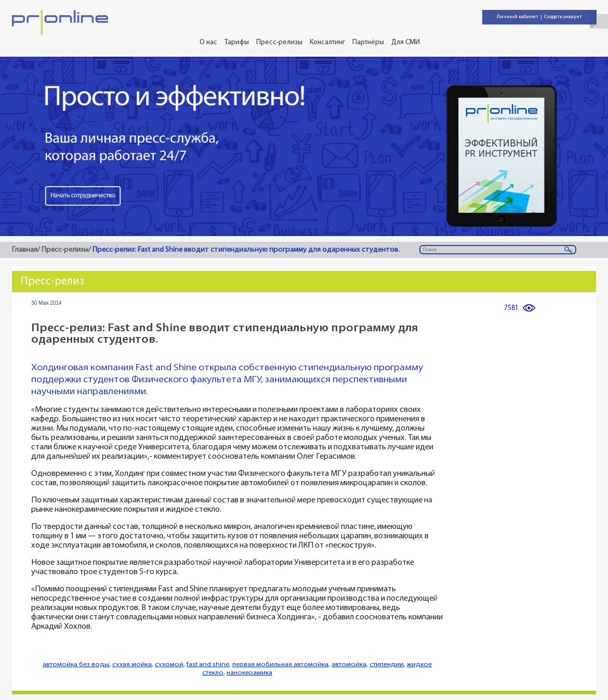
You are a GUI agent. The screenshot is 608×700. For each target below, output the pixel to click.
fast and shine (208, 664)
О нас (208, 42)
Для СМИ (406, 42)
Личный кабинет (518, 17)
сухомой (169, 664)
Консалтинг (327, 42)
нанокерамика (249, 673)
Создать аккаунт (563, 17)
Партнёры (368, 42)
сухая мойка (132, 664)
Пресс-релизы (279, 42)
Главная (25, 250)
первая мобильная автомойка (280, 664)
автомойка (349, 664)
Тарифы (237, 42)
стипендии (387, 664)
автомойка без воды (76, 664)
